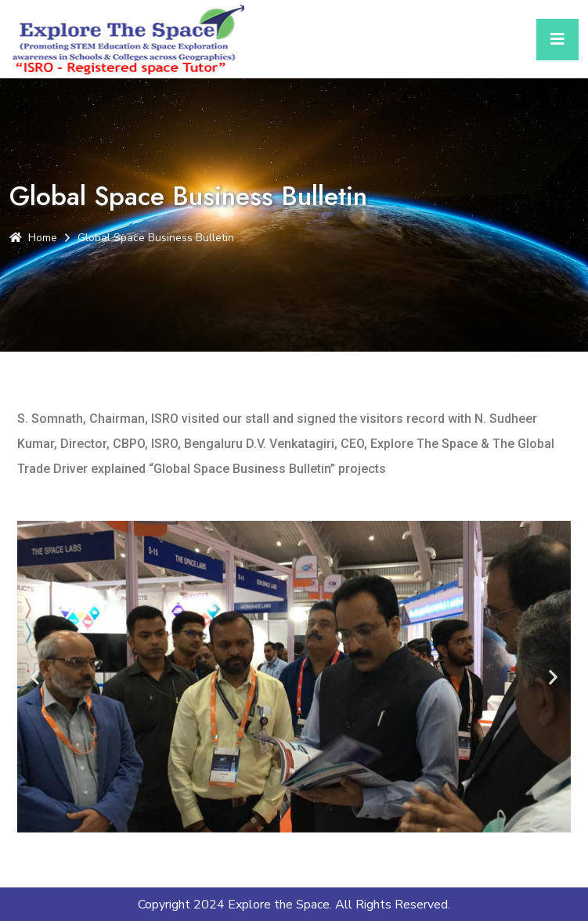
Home (33, 238)
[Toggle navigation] (557, 40)
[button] (35, 676)
